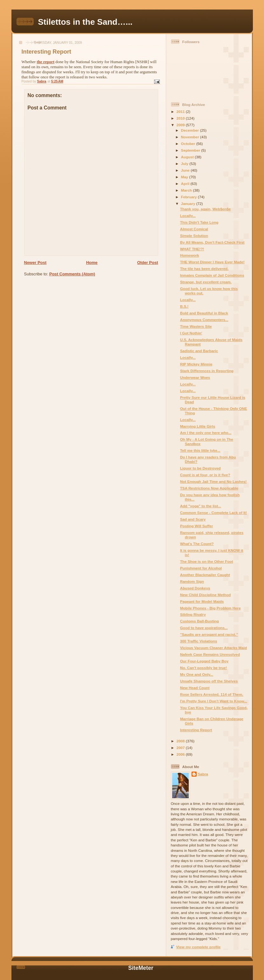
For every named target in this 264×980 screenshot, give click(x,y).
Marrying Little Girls (198, 426)
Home (92, 263)
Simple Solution (194, 236)
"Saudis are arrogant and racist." (209, 634)
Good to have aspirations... (204, 628)
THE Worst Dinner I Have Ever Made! (212, 262)
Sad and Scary (193, 519)
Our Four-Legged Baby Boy (204, 661)
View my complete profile (199, 947)
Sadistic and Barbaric (199, 351)
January (189, 204)
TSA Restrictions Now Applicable (209, 488)
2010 (181, 118)
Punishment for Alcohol (201, 568)
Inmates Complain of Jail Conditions (212, 275)
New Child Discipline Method (206, 595)
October (189, 144)
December (191, 130)
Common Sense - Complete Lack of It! (213, 513)
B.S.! (184, 306)
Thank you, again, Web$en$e (206, 209)
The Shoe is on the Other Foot (207, 561)
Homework (190, 255)
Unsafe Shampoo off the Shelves (209, 681)
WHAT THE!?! (192, 249)
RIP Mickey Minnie (196, 364)
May (185, 177)
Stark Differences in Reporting (207, 371)
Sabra (203, 774)
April (186, 184)
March (187, 190)
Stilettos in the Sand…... (85, 22)
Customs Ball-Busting (200, 621)
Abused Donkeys (195, 588)
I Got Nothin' (191, 333)
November (191, 137)
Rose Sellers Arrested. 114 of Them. (212, 694)
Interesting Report (196, 730)
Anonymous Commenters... (204, 320)
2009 (181, 125)
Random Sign (192, 581)
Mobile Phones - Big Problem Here (210, 608)
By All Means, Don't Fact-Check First (212, 242)
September (191, 150)
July (185, 164)
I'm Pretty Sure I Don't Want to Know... (214, 701)
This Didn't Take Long (199, 222)
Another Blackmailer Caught (205, 575)
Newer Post (35, 263)
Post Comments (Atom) (72, 274)
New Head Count (195, 688)
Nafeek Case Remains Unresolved (210, 654)
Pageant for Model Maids (202, 601)
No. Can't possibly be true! (204, 668)
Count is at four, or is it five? (205, 475)
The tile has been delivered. (204, 269)
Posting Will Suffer (197, 526)
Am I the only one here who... (206, 433)
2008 (181, 741)
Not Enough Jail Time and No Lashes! (213, 481)
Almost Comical (194, 229)
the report (46, 62)
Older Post (148, 263)
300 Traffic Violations (199, 641)
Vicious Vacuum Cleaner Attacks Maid (213, 648)
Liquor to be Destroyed (200, 468)
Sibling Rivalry (193, 614)
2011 (181, 112)
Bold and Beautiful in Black (204, 313)
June (186, 170)
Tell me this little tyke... (200, 450)
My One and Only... (197, 674)
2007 (181, 748)
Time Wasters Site (196, 326)
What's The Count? (197, 544)
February (190, 197)
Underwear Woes (195, 377)
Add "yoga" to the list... (201, 506)
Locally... (188, 216)
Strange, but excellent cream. (206, 282)
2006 (181, 754)
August (188, 157)
